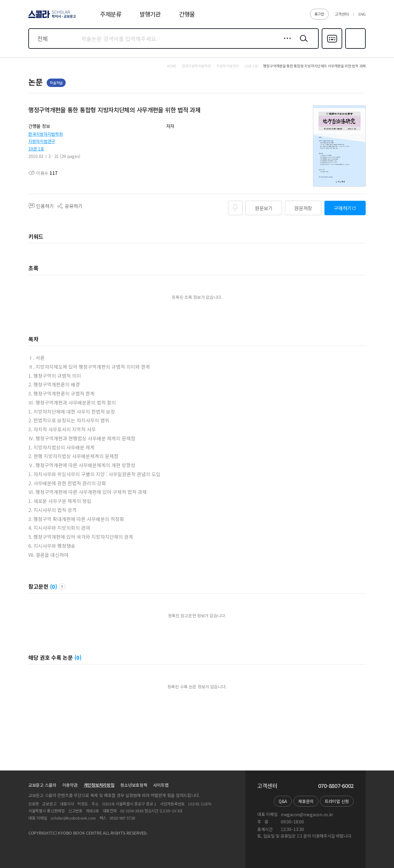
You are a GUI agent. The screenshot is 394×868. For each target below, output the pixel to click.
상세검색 (286, 43)
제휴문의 (306, 801)
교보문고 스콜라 (42, 785)
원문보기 (264, 208)
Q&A (283, 801)
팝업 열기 (62, 587)
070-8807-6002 (336, 786)
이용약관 (70, 785)
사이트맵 (161, 785)
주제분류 (111, 14)
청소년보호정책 (134, 785)
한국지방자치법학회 (45, 134)
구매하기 (343, 208)
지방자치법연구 (42, 141)
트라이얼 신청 (337, 801)
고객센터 (342, 14)
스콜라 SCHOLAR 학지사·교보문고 (51, 18)
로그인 (319, 14)
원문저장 (303, 208)
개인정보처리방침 (99, 785)
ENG (362, 14)
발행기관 (150, 14)
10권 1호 (36, 149)
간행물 (187, 14)
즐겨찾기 (355, 48)
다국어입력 (332, 48)
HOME (172, 66)
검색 (302, 43)
